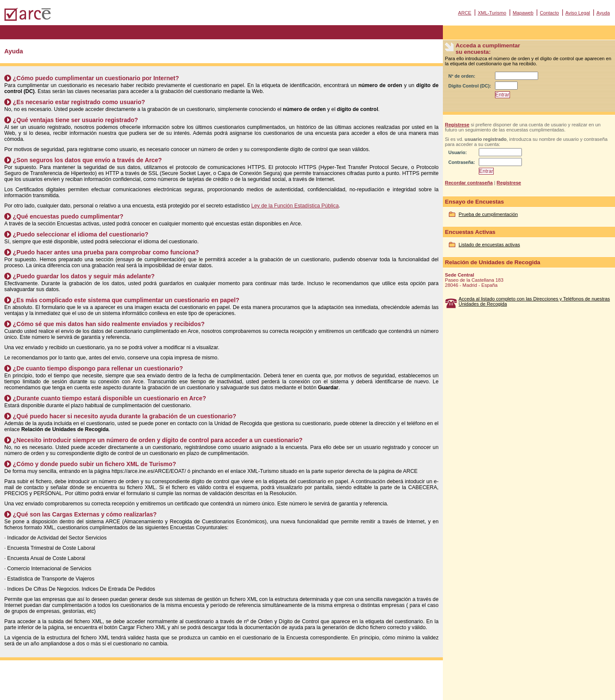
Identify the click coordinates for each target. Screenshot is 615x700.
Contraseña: (462, 162)
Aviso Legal (578, 13)
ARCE (464, 13)
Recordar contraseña (469, 183)
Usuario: (458, 152)
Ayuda (603, 13)
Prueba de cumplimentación (488, 214)
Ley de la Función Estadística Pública (295, 206)
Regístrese (457, 125)
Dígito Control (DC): (470, 86)
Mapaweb (523, 13)
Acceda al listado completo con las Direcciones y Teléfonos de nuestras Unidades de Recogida (534, 301)
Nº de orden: (462, 76)
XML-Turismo (492, 13)
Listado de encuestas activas (489, 245)
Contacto (549, 13)
